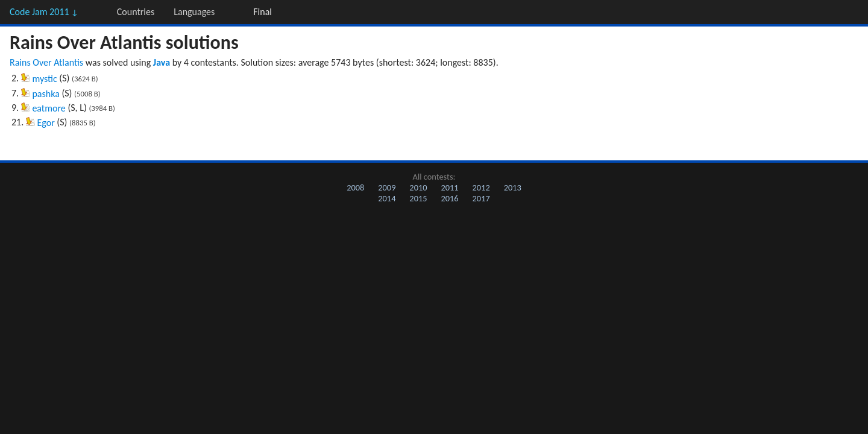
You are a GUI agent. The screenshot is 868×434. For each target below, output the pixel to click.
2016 (449, 198)
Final (263, 12)
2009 (387, 187)
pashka (46, 94)
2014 (387, 198)
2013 (513, 187)
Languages (194, 12)
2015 (418, 198)
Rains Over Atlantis (46, 62)
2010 (418, 187)
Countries (136, 12)
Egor (46, 123)
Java (162, 62)
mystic (44, 79)
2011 (449, 187)
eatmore (49, 108)
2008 (355, 187)
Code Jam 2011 (44, 12)
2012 (481, 187)
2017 (481, 198)
